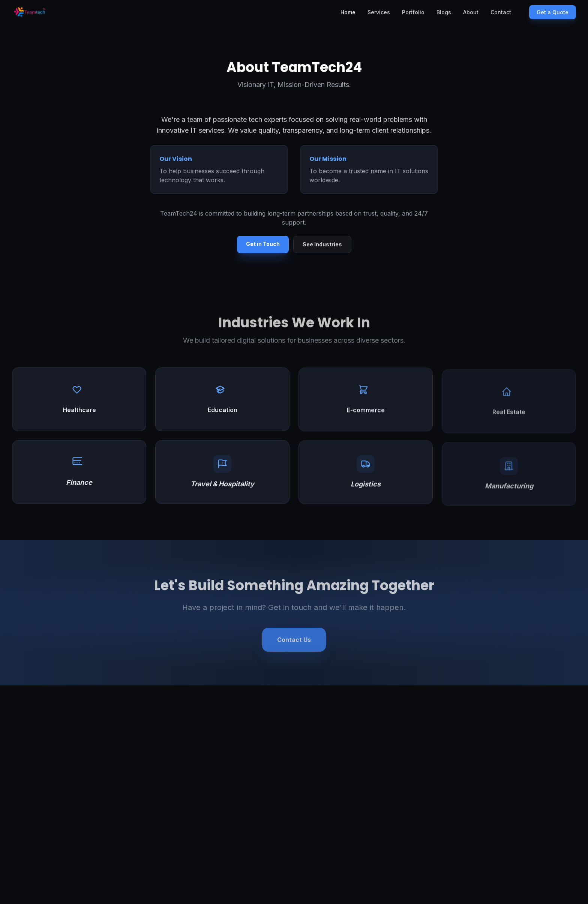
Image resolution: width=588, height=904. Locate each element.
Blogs (444, 12)
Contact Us (294, 642)
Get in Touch (263, 244)
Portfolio (413, 12)
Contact (501, 12)
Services (379, 12)
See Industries (322, 244)
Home (348, 12)
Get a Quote (553, 12)
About (471, 12)
